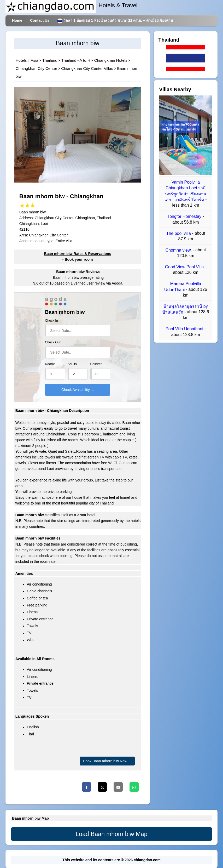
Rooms (50, 364)
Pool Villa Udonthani (185, 329)
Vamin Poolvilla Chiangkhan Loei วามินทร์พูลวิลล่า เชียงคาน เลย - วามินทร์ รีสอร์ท (185, 191)
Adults (72, 364)
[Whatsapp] (134, 787)
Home (17, 20)
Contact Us (40, 20)
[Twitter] (102, 787)
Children (96, 364)
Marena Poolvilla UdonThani (183, 287)
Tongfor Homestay (185, 217)
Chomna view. (179, 250)
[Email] (118, 787)
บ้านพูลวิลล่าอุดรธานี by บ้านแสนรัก (185, 309)
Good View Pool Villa (185, 267)
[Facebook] (87, 787)
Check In (51, 321)
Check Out (53, 342)
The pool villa (179, 233)
